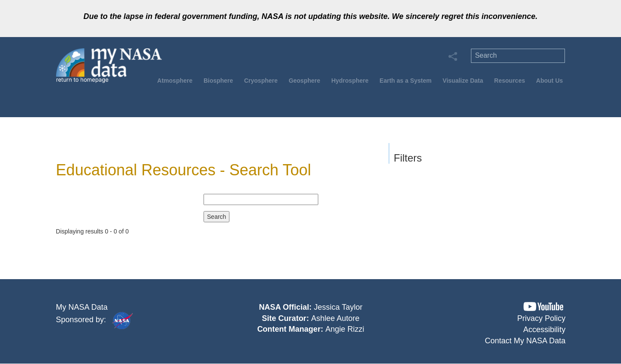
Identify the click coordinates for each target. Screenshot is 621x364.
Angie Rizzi (345, 329)
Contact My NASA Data (525, 341)
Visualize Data (463, 81)
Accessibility (544, 330)
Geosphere (304, 81)
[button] (543, 306)
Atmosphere (175, 81)
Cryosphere (261, 81)
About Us (549, 81)
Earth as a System (406, 81)
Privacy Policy (541, 318)
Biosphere (218, 81)
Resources (510, 81)
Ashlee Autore (335, 318)
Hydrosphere (350, 81)
